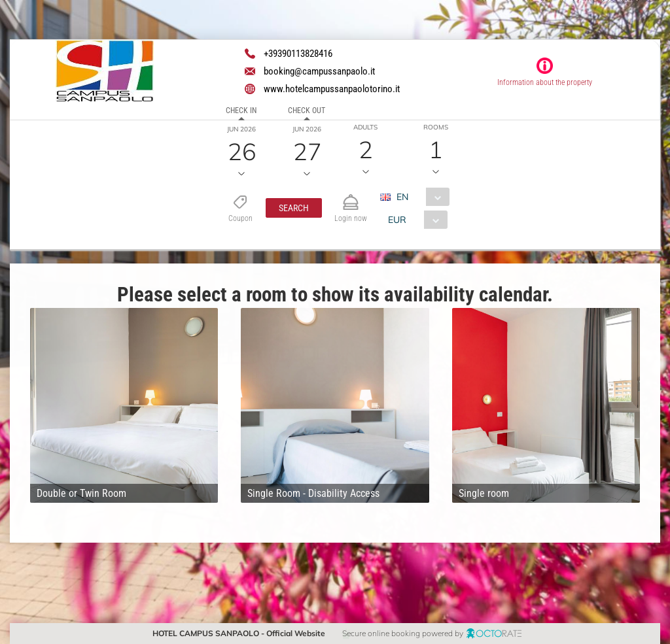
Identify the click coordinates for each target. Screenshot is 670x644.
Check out (307, 110)
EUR (397, 220)
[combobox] (420, 197)
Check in (241, 110)
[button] (294, 208)
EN (402, 197)
